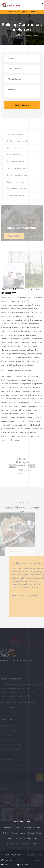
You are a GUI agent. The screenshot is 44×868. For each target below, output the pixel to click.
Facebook (7, 861)
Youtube (6, 865)
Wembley (27, 828)
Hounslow (18, 828)
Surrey (15, 833)
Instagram (33, 861)
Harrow (10, 844)
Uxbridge (7, 833)
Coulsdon (33, 844)
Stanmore (23, 833)
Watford (36, 828)
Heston (30, 839)
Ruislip (38, 833)
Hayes (37, 839)
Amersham (8, 828)
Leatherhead (21, 839)
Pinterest (23, 865)
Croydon (24, 844)
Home (8, 35)
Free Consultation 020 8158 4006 (22, 12)
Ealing (17, 844)
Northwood (9, 839)
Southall (31, 833)
